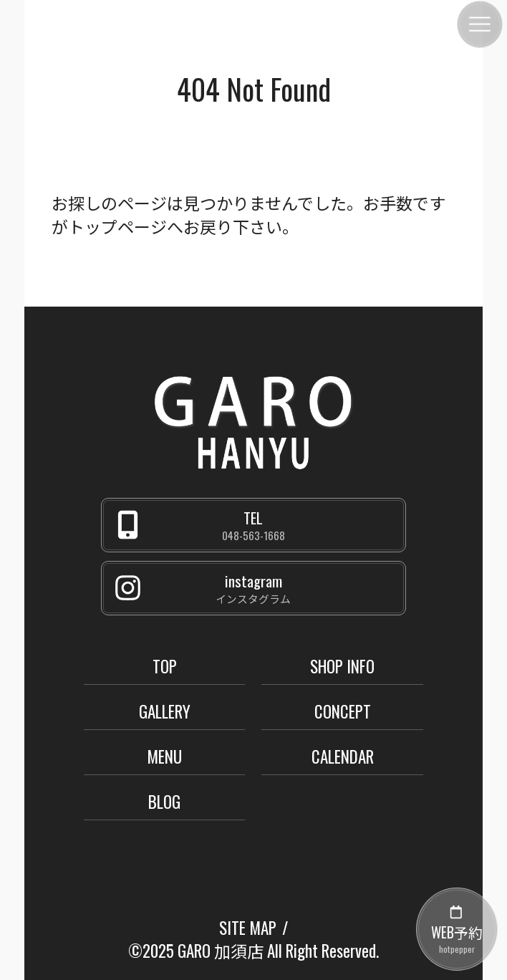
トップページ (117, 226)
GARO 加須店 (221, 951)
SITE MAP (248, 928)
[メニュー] (480, 24)
